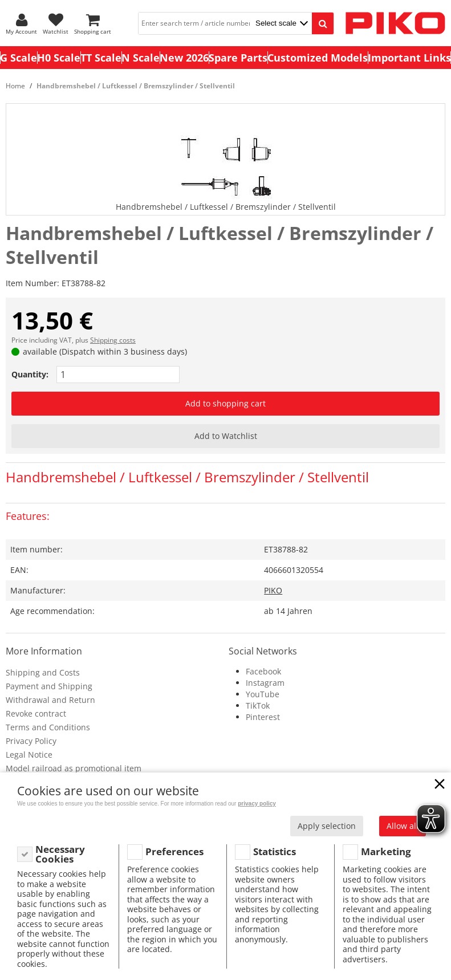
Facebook (263, 671)
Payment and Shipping (49, 686)
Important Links (409, 58)
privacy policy (257, 804)
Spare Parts (238, 58)
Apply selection (327, 826)
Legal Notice (29, 755)
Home (15, 86)
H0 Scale (59, 58)
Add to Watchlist (226, 436)
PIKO (273, 590)
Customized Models (318, 58)
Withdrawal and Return (50, 700)
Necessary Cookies (60, 854)
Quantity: (30, 374)
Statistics (275, 851)
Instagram (265, 683)
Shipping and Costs (43, 672)
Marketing (386, 851)
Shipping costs (113, 340)
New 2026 (184, 58)
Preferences (174, 851)
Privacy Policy (31, 741)
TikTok (258, 705)
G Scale (19, 58)
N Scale (141, 58)
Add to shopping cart (225, 403)
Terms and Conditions (48, 727)
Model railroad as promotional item (74, 768)
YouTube (263, 694)
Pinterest (263, 717)
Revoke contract (36, 713)
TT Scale (101, 58)
